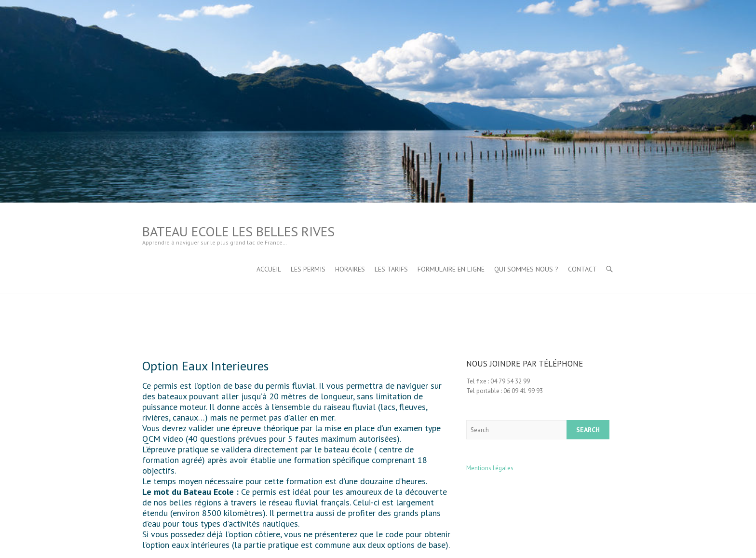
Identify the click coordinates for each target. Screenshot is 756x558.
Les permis (308, 269)
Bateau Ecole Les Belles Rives (238, 231)
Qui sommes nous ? (526, 269)
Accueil (269, 269)
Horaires (350, 269)
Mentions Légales (490, 468)
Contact (582, 269)
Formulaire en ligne (451, 269)
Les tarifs (391, 269)
